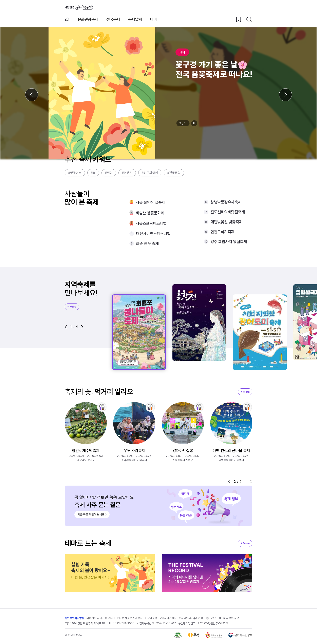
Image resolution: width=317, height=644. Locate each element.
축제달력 (135, 19)
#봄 (93, 173)
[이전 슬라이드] (32, 95)
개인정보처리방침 (74, 618)
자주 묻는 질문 (231, 618)
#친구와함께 (150, 173)
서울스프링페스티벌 (151, 223)
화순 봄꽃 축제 (147, 243)
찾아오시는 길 (213, 618)
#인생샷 (127, 173)
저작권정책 (151, 618)
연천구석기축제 (222, 232)
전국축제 (113, 19)
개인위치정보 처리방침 (130, 618)
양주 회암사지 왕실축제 (229, 242)
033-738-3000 (125, 623)
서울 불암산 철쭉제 (150, 202)
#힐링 (109, 173)
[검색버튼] (249, 19)
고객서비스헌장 (168, 618)
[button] (66, 327)
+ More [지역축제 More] (72, 307)
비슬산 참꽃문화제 (150, 213)
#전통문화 (174, 173)
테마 (153, 19)
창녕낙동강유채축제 (226, 202)
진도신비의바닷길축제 (228, 212)
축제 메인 (67, 19)
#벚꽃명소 (75, 173)
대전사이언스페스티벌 (153, 234)
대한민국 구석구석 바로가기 (79, 7)
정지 (194, 123)
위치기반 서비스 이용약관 (101, 618)
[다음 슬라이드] (285, 95)
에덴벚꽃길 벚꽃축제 (226, 222)
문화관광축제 (88, 19)
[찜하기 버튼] (239, 19)
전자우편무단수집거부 (191, 618)
